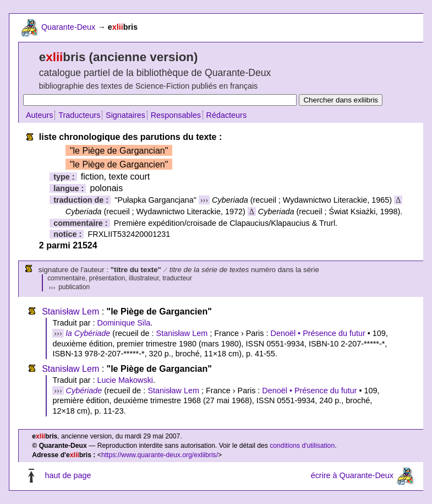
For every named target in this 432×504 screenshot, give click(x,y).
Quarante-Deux (68, 27)
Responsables (176, 115)
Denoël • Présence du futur (318, 333)
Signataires (125, 115)
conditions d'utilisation (302, 446)
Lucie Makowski (125, 380)
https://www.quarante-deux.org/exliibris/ (160, 455)
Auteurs (40, 115)
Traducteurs (79, 115)
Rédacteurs (227, 115)
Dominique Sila (124, 323)
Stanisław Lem (70, 311)
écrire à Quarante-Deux (352, 476)
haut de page (68, 476)
